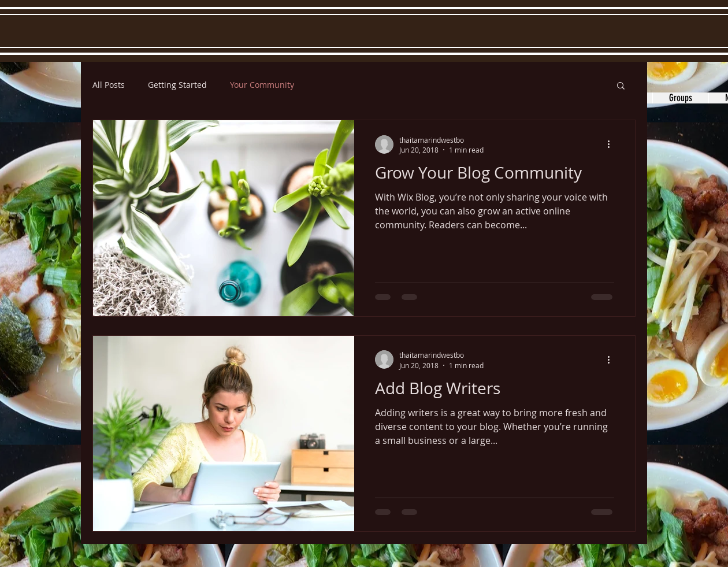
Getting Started (177, 85)
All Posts (109, 85)
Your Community (262, 85)
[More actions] (612, 144)
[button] (621, 86)
